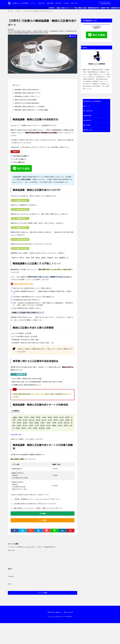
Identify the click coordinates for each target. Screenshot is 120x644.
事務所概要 (50, 3)
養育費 (46, 33)
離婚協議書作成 (26, 33)
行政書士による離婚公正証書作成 (35, 31)
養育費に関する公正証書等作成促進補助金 (26, 103)
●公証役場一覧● (16, 435)
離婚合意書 (33, 33)
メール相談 (43, 520)
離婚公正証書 (13, 33)
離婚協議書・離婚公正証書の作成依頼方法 (26, 90)
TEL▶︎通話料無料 (105, 3)
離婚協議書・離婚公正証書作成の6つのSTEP (26, 93)
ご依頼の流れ (41, 3)
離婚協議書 (19, 33)
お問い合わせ (74, 3)
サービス (33, 3)
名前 (10, 569)
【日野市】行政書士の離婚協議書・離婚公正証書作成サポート (38, 11)
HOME (11, 11)
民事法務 (18, 11)
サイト (10, 584)
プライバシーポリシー (55, 612)
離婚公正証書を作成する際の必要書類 (24, 100)
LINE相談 (66, 3)
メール (11, 576)
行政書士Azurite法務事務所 (20, 3)
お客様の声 (58, 3)
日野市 (11, 31)
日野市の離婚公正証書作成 (20, 31)
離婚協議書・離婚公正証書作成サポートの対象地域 (28, 106)
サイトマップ (68, 612)
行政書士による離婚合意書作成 (67, 31)
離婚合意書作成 (40, 33)
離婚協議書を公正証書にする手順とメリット (26, 96)
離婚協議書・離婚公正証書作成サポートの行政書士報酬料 (30, 110)
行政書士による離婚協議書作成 (51, 31)
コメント (11, 550)
